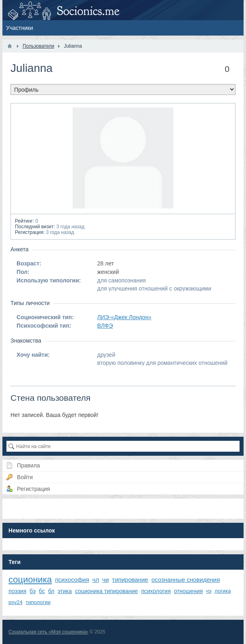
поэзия (17, 591)
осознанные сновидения (186, 580)
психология (156, 591)
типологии (38, 602)
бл (51, 591)
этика (65, 591)
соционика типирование (106, 591)
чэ (209, 591)
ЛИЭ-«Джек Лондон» (124, 317)
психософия (72, 580)
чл (96, 580)
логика (223, 591)
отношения (188, 591)
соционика (30, 580)
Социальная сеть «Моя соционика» (48, 632)
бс (42, 591)
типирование (130, 580)
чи (106, 580)
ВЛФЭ (105, 326)
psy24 (16, 602)
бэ (32, 591)
